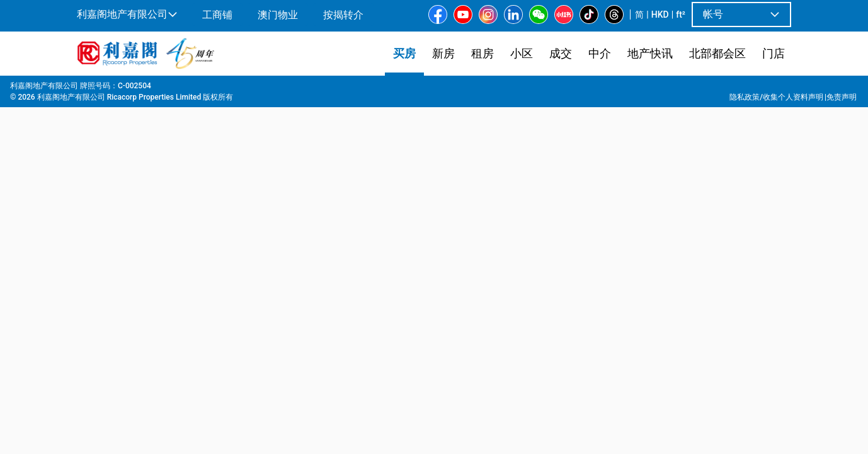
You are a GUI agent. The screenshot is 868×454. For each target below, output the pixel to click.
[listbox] (429, 264)
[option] (104, 263)
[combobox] (343, 105)
